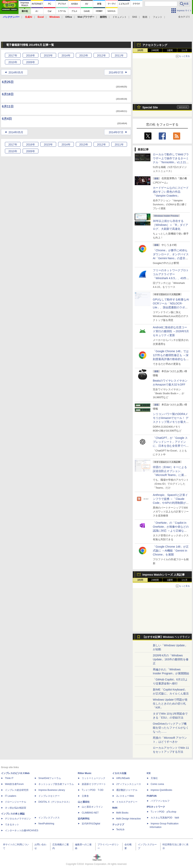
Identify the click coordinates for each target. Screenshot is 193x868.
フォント (158, 17)
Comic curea (157, 784)
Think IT (9, 778)
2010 (13, 62)
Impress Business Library (52, 790)
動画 (145, 17)
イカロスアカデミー (127, 802)
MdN (115, 808)
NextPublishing (46, 824)
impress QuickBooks (161, 790)
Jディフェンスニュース (129, 784)
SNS (135, 17)
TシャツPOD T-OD (93, 790)
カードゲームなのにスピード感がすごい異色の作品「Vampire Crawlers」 (171, 192)
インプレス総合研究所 (17, 790)
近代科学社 (84, 819)
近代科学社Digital (91, 824)
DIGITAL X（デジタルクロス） (55, 802)
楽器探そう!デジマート (94, 784)
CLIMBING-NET (90, 813)
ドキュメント (120, 17)
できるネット (12, 825)
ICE (149, 773)
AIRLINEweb (123, 778)
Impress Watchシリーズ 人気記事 (164, 575)
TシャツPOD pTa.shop (163, 812)
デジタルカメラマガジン (18, 819)
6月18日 (8, 94)
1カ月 (185, 50)
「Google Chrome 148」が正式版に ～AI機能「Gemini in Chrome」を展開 (171, 551)
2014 (66, 55)
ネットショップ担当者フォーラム (56, 784)
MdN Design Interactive (129, 819)
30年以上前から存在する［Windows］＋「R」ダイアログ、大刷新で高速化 (170, 225)
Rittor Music (85, 773)
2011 (119, 55)
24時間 (155, 50)
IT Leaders (11, 796)
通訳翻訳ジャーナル (127, 790)
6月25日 (8, 82)
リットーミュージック (94, 778)
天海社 (154, 778)
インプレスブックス (49, 818)
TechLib (120, 830)
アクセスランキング (155, 45)
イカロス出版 (119, 773)
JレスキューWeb (125, 796)
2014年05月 (16, 72)
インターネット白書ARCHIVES (22, 830)
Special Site (150, 107)
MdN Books (122, 813)
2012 (101, 55)
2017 (13, 55)
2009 (30, 62)
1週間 (170, 50)
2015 (48, 55)
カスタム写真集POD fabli (165, 818)
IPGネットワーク (156, 807)
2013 (84, 55)
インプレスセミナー (49, 796)
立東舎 (85, 796)
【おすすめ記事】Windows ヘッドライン (166, 637)
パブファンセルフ (160, 801)
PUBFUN (152, 796)
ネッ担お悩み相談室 (16, 808)
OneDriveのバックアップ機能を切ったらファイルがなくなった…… (171, 728)
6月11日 (8, 107)
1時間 (140, 50)
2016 (30, 55)
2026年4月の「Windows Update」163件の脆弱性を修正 (171, 659)
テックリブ (118, 825)
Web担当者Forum (14, 784)
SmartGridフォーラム (50, 778)
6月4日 (7, 119)
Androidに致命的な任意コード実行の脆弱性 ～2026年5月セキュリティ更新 (171, 331)
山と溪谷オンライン (92, 807)
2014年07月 (116, 72)
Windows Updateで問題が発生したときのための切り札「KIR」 (170, 704)
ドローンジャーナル (16, 802)
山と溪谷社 (84, 802)
